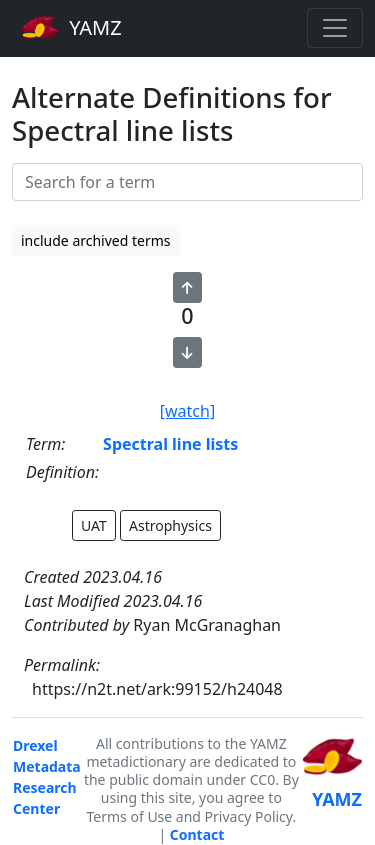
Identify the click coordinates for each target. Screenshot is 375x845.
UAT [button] (94, 525)
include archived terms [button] (96, 240)
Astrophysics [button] (170, 525)
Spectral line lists (170, 444)
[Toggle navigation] (335, 28)
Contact (197, 834)
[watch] (187, 411)
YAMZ (71, 27)
